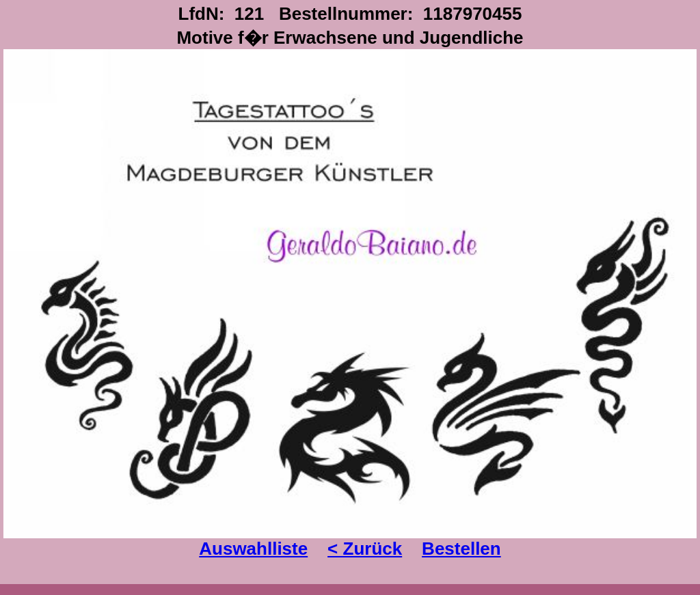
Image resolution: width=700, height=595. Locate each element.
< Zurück (365, 549)
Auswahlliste (253, 549)
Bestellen (461, 549)
